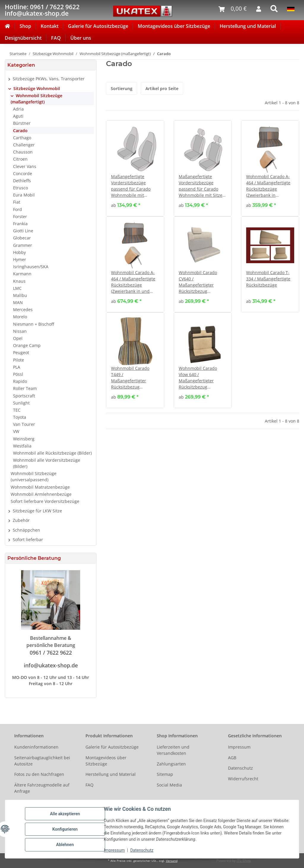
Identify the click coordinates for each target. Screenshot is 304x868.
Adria (18, 109)
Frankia (20, 224)
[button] (135, 168)
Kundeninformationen (36, 747)
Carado (20, 131)
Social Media (169, 785)
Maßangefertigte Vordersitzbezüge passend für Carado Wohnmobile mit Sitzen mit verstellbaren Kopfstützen (202, 186)
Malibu (20, 295)
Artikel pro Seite (162, 88)
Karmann (22, 274)
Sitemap (165, 774)
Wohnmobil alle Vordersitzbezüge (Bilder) (47, 463)
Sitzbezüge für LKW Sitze (37, 511)
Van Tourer (24, 424)
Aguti (18, 116)
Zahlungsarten (171, 764)
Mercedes (23, 310)
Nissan (20, 331)
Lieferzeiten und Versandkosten (173, 750)
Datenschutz (142, 850)
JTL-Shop (244, 860)
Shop (25, 26)
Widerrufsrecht (243, 779)
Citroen (20, 159)
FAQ (56, 38)
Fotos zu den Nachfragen (39, 774)
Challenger (24, 145)
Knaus (19, 281)
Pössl (18, 374)
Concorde (23, 174)
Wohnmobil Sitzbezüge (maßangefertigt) (37, 99)
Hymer (20, 259)
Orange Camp (27, 345)
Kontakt (50, 26)
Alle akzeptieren (65, 814)
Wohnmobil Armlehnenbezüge (41, 494)
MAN (18, 302)
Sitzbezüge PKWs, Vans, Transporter (49, 79)
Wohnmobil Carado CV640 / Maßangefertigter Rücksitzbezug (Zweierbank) (198, 282)
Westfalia (22, 446)
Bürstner (22, 123)
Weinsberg (24, 439)
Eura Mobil (24, 195)
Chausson (23, 152)
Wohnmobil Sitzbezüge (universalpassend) (34, 477)
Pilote (19, 360)
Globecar (22, 238)
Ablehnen (65, 845)
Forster (20, 216)
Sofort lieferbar (28, 539)
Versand (172, 861)
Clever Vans (25, 166)
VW (16, 431)
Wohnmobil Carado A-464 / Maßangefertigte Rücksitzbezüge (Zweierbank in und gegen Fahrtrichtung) (133, 282)
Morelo (20, 317)
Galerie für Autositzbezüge (98, 26)
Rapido (20, 381)
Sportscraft (24, 396)
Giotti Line (23, 231)
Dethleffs (22, 181)
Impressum (115, 850)
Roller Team (25, 388)
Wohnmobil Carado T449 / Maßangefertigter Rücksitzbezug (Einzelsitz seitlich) (130, 378)
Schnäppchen (26, 530)
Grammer (23, 245)
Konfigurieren (65, 829)
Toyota (20, 417)
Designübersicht (23, 38)
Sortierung (122, 88)
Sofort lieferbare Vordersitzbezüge (45, 501)
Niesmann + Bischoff (34, 324)
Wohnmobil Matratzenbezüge (40, 487)
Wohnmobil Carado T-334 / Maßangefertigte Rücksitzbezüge (268, 279)
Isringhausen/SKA (31, 267)
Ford (18, 209)
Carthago (22, 138)
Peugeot (21, 353)
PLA (17, 367)
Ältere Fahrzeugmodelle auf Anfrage (42, 788)
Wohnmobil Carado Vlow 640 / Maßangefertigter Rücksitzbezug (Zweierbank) (198, 378)
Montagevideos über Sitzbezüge (174, 26)
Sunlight (21, 403)
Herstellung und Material (248, 26)
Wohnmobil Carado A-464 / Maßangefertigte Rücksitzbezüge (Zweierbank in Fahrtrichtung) (268, 186)
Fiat (17, 202)
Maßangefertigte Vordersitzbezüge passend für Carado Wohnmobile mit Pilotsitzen (131, 186)
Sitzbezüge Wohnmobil (37, 88)
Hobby (19, 252)
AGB (232, 758)
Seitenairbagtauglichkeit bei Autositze (42, 761)
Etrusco (20, 188)
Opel (18, 338)
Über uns (81, 38)
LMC (17, 288)
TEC (17, 410)
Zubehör (21, 520)
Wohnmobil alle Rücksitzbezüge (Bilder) (52, 453)
